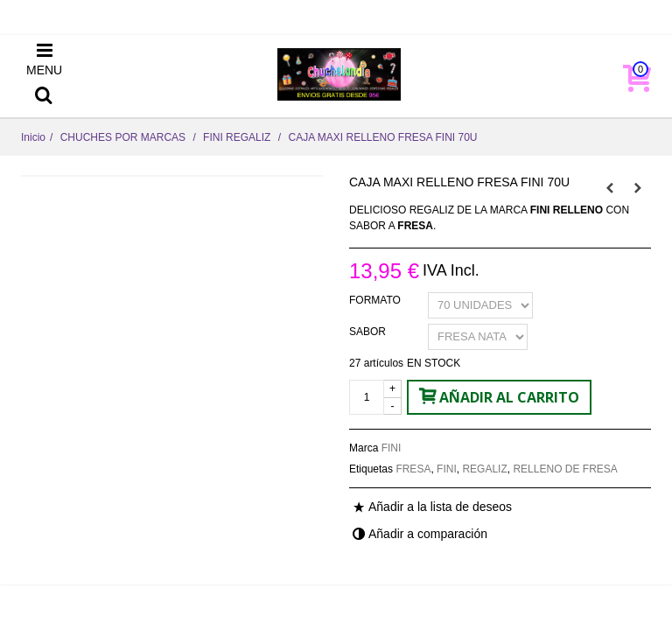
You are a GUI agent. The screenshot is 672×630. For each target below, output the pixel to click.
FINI (392, 448)
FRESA (413, 469)
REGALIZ (484, 469)
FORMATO (376, 300)
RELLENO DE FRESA (565, 469)
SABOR (369, 332)
